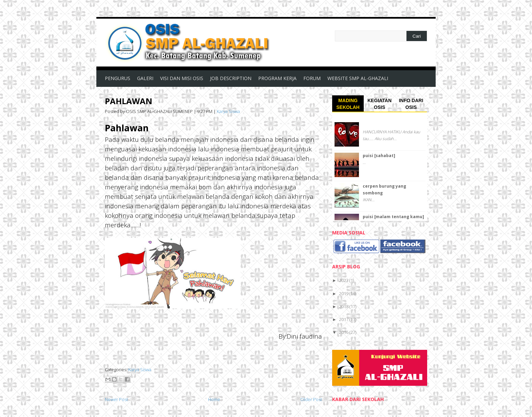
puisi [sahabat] (379, 156)
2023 (344, 280)
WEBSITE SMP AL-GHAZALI (358, 78)
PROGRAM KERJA (277, 78)
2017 (344, 319)
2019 (344, 293)
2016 (344, 332)
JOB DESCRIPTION (231, 78)
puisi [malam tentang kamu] (393, 217)
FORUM (312, 78)
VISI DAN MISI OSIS (182, 78)
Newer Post (116, 399)
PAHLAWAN (129, 101)
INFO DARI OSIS (411, 104)
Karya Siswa (228, 111)
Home (214, 399)
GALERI (145, 78)
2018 (344, 306)
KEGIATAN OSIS (379, 104)
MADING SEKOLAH (348, 104)
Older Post (311, 399)
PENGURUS (118, 78)
